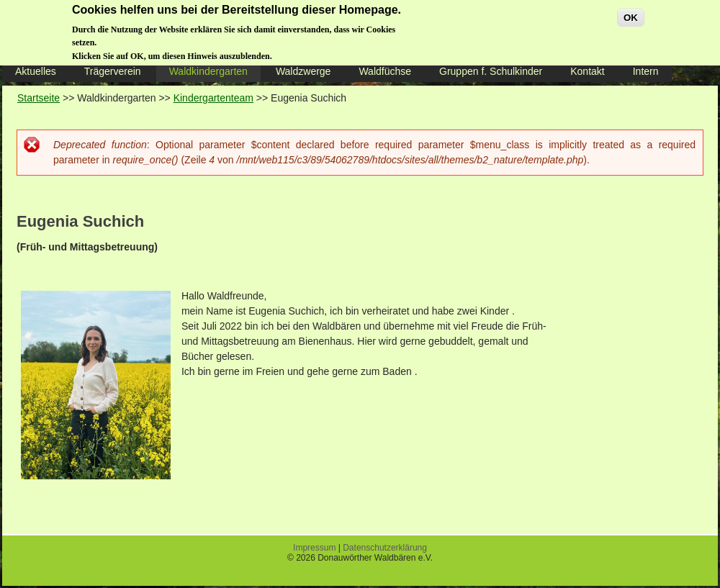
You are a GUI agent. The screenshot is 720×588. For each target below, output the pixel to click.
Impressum (314, 548)
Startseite (39, 98)
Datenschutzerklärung (385, 548)
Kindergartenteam (213, 98)
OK (631, 13)
